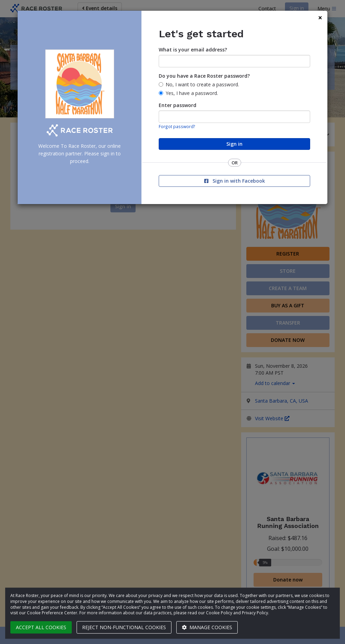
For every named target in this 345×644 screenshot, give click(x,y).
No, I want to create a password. (202, 84)
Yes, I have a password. (192, 93)
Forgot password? (177, 126)
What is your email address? (193, 50)
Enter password (178, 105)
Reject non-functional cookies (124, 627)
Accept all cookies (41, 627)
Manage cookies (207, 627)
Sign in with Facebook (235, 181)
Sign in (234, 144)
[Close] (320, 18)
